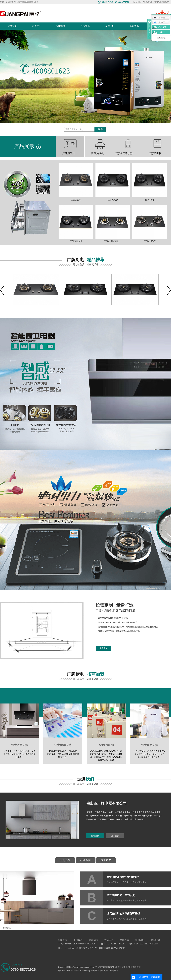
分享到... (162, 32)
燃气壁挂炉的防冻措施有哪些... (124, 913)
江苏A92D (113, 200)
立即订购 (115, 836)
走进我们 (37, 26)
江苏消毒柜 (155, 153)
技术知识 (106, 860)
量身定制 (103, 648)
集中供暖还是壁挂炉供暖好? (123, 877)
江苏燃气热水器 (124, 153)
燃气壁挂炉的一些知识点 (121, 895)
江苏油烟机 (97, 153)
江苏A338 (76, 200)
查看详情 (95, 836)
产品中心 (85, 26)
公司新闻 (65, 860)
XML (150, 2)
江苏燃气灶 (69, 153)
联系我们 (155, 940)
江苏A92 (149, 200)
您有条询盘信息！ (162, 2)
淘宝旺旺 (160, 22)
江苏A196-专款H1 (113, 241)
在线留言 (162, 27)
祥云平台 (95, 970)
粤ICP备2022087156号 (68, 970)
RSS (145, 2)
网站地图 (137, 2)
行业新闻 (85, 860)
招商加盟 (61, 26)
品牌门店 (110, 26)
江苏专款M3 (76, 241)
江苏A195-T (149, 241)
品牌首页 (12, 26)
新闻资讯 (134, 26)
